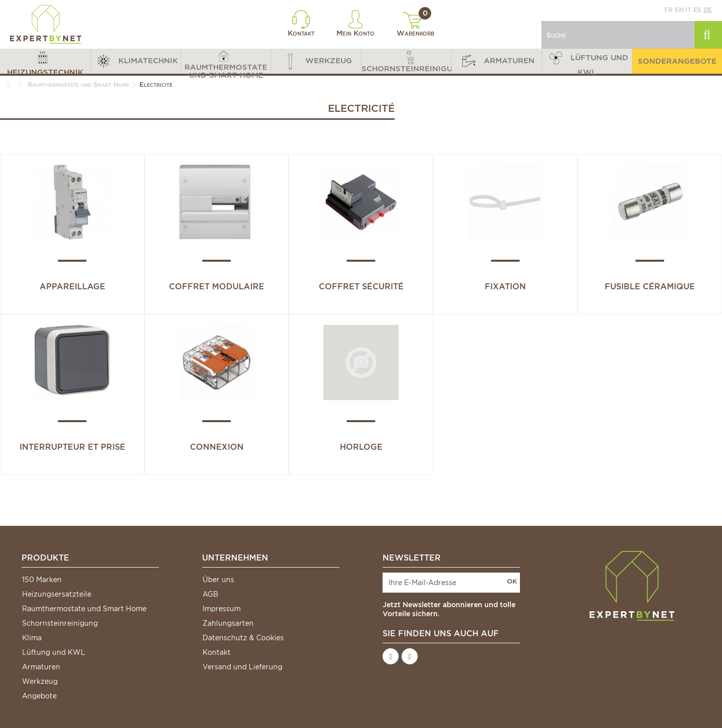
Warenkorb (415, 25)
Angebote (39, 696)
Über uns (218, 580)
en (679, 10)
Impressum (222, 609)
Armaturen (41, 667)
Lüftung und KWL (54, 652)
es (697, 10)
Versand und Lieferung (242, 667)
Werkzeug (40, 681)
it (688, 10)
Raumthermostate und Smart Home (84, 609)
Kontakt (301, 24)
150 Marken (42, 580)
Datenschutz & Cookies (243, 638)
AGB (210, 594)
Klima (32, 638)
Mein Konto (355, 24)
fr (669, 10)
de (708, 10)
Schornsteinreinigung (60, 623)
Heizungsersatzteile (57, 594)
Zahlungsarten (228, 623)
